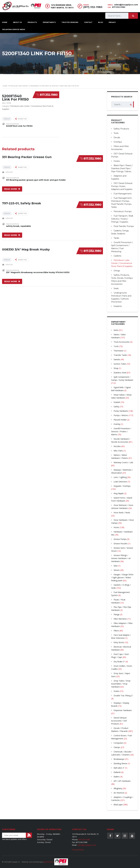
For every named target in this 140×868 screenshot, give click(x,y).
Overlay (117, 424)
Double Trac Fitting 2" (123, 696)
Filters (116, 631)
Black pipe (118, 805)
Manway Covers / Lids (123, 462)
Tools (116, 133)
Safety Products (121, 129)
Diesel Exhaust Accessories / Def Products (119, 721)
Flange (117, 614)
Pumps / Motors (121, 415)
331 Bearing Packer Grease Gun (27, 157)
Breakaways (119, 759)
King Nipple (119, 493)
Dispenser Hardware (123, 710)
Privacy (112, 22)
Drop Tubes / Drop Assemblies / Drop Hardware (121, 684)
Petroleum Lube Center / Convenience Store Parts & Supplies (33, 86)
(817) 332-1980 (93, 7)
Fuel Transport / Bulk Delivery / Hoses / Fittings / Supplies (122, 219)
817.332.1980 (49, 95)
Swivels (117, 359)
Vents (116, 330)
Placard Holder (120, 420)
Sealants (118, 306)
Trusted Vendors (70, 22)
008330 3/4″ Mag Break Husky (26, 249)
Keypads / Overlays (122, 486)
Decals (117, 137)
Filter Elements (120, 619)
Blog (101, 22)
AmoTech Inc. (49, 862)
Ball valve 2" (119, 768)
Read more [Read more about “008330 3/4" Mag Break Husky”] (11, 281)
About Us (17, 22)
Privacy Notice (78, 850)
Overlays (118, 142)
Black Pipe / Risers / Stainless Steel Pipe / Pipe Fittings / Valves (122, 168)
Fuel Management (123, 194)
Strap (116, 368)
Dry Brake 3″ (119, 662)
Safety (116, 407)
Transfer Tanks (120, 355)
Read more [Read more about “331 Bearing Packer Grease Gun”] (11, 189)
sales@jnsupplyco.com (126, 5)
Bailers (117, 777)
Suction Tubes (120, 364)
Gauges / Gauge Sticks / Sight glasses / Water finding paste (122, 577)
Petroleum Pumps (123, 211)
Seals (116, 288)
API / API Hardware (122, 781)
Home (5, 86)
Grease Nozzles (121, 543)
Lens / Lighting (120, 477)
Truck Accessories (122, 342)
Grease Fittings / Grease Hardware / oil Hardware (121, 558)
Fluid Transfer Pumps (124, 226)
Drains (116, 691)
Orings (117, 271)
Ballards (117, 772)
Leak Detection (120, 482)
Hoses (117, 161)
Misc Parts (118, 451)
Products (32, 22)
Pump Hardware (121, 411)
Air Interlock (119, 793)
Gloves (117, 570)
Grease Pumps (120, 539)
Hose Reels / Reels (122, 513)
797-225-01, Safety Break (22, 203)
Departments (49, 22)
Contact (88, 22)
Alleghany (118, 788)
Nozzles (117, 446)
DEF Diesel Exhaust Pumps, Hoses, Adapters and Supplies (122, 186)
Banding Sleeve (120, 763)
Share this (21, 119)
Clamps (117, 747)
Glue (116, 566)
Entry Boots (119, 642)
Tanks (116, 238)
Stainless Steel (120, 373)
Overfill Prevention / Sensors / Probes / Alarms (121, 431)
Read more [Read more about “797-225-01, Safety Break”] (11, 235)
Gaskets (117, 256)
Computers (119, 743)
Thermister (118, 351)
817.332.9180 (119, 7)
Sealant (117, 402)
